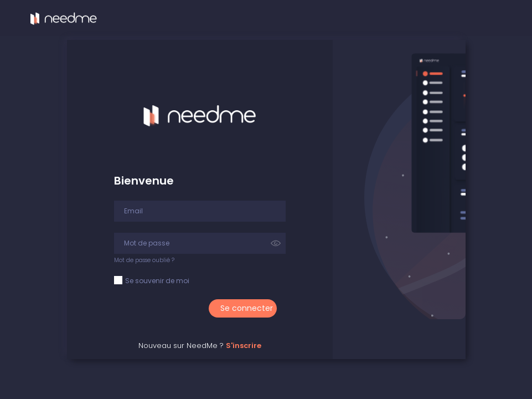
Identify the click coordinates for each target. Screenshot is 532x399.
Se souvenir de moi (157, 281)
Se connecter (247, 308)
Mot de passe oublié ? (144, 260)
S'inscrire (244, 346)
